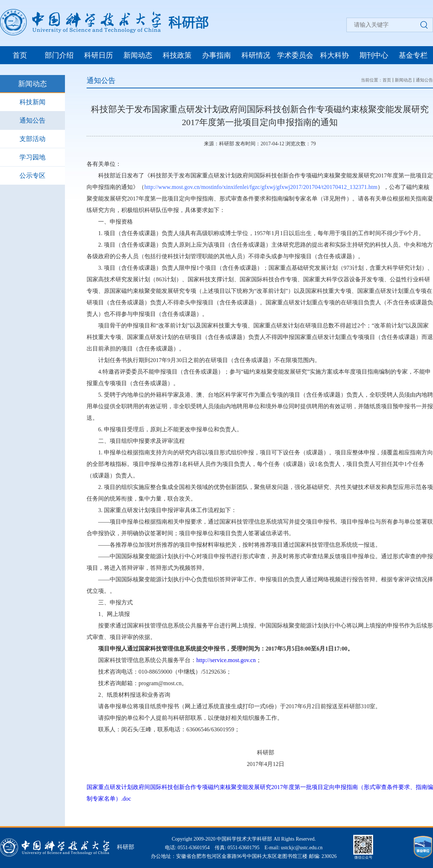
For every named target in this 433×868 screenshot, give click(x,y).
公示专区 (32, 176)
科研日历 (99, 55)
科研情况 (256, 55)
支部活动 (32, 139)
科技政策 (177, 55)
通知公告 (32, 120)
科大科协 (334, 55)
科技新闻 (32, 102)
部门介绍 (59, 55)
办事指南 (216, 55)
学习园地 (32, 157)
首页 (20, 55)
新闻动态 (138, 55)
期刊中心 (374, 55)
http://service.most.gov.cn (226, 660)
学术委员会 (295, 55)
